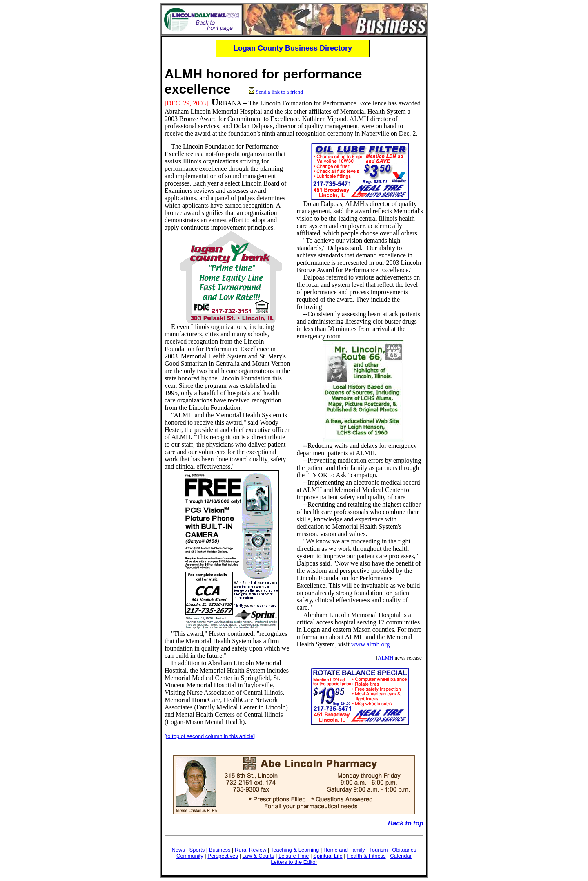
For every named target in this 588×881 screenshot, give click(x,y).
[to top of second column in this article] (210, 736)
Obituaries (404, 850)
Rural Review (251, 850)
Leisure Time (294, 856)
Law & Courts (258, 856)
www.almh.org (371, 644)
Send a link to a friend (280, 92)
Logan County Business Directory (293, 48)
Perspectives (223, 856)
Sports (197, 850)
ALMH (183, 74)
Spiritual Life (328, 856)
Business (220, 850)
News (178, 850)
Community (190, 856)
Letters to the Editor (294, 862)
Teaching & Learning (295, 850)
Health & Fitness (366, 856)
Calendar (401, 856)
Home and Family (344, 850)
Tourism (379, 850)
